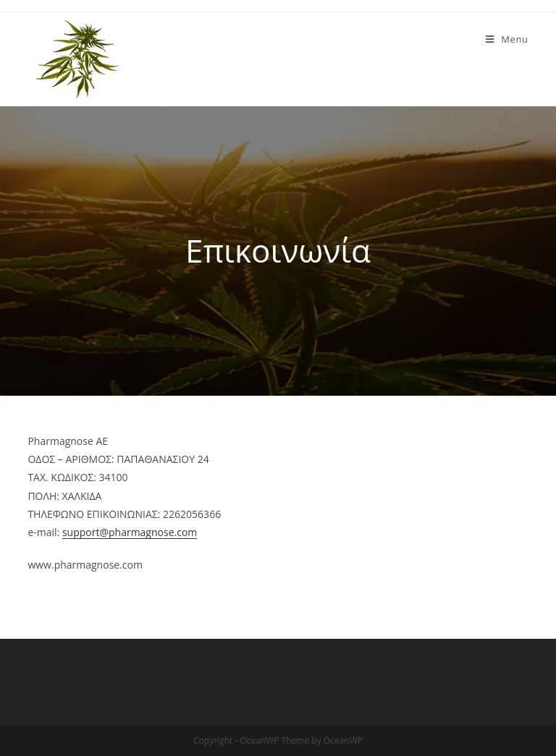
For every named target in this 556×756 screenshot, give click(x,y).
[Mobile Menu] (507, 39)
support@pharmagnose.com (130, 532)
